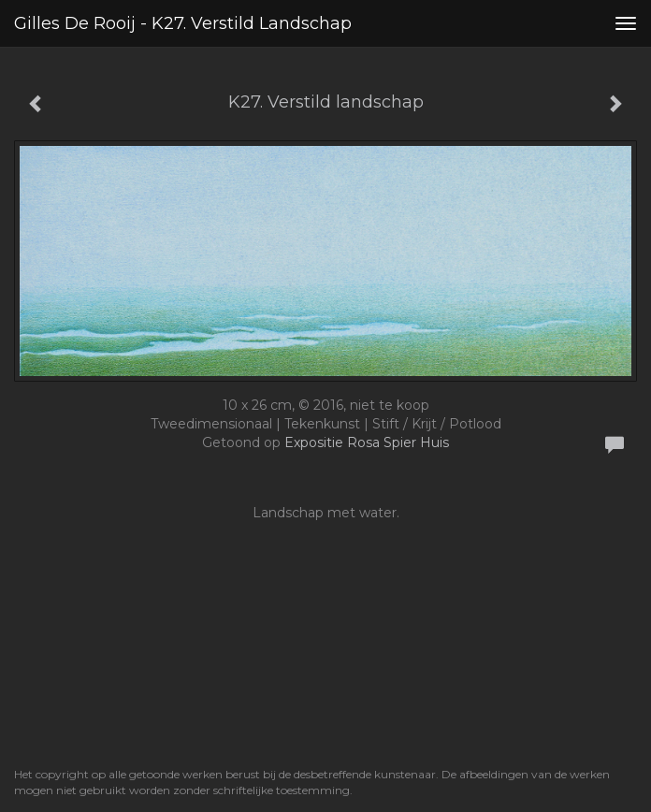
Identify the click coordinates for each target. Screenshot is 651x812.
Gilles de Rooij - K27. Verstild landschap (183, 23)
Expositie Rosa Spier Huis (367, 442)
